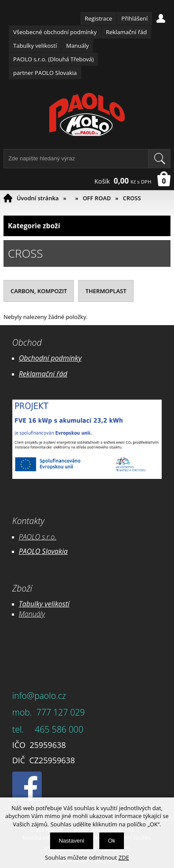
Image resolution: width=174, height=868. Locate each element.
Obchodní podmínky (50, 358)
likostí (60, 604)
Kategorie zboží (87, 226)
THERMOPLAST (106, 291)
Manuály (77, 46)
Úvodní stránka (38, 198)
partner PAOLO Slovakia (45, 73)
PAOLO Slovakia (43, 551)
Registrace (99, 18)
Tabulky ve (35, 604)
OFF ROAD (97, 198)
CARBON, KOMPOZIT (39, 291)
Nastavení (72, 841)
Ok (112, 841)
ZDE (124, 857)
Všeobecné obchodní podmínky (55, 32)
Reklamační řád (126, 32)
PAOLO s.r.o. (38, 537)
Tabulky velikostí (35, 46)
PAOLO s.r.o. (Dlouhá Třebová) (53, 59)
